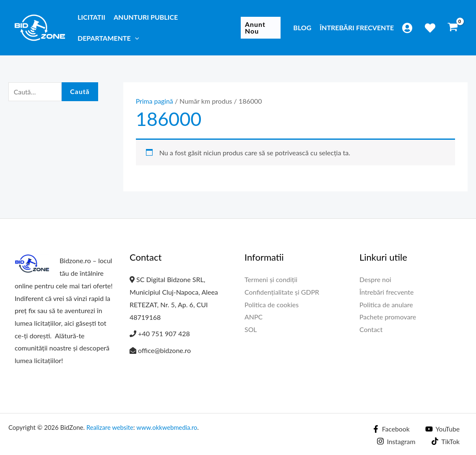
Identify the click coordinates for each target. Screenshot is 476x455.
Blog (302, 27)
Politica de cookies (272, 305)
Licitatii (91, 17)
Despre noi (375, 279)
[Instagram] (395, 441)
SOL (251, 329)
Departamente (108, 38)
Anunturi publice (146, 17)
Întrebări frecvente (357, 27)
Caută (80, 92)
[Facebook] (390, 429)
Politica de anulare (386, 305)
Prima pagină (155, 101)
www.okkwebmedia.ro (168, 427)
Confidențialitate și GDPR (282, 292)
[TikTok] (445, 441)
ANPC (254, 317)
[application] (135, 38)
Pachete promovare (388, 317)
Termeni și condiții (271, 279)
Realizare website (110, 427)
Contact (371, 329)
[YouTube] (442, 429)
